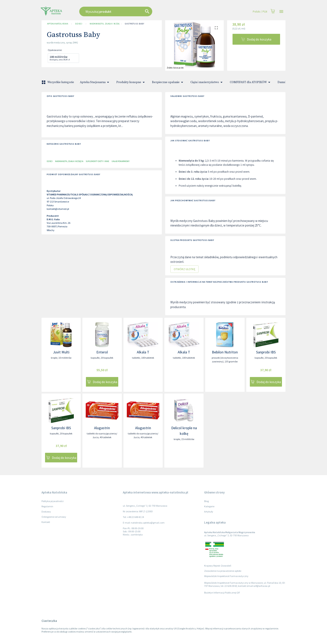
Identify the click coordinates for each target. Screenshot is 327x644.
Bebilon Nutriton (225, 352)
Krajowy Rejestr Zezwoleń (218, 566)
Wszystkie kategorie (58, 82)
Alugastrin (102, 428)
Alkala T (143, 352)
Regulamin (47, 506)
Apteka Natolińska (58, 24)
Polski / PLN (260, 12)
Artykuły (209, 512)
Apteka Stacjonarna (95, 82)
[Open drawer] (281, 12)
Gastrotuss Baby (135, 24)
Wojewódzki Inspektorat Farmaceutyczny (226, 576)
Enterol (102, 352)
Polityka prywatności (53, 501)
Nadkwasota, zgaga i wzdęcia (104, 24)
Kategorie (209, 506)
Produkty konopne (131, 82)
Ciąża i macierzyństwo (207, 82)
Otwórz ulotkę (184, 269)
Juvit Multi (61, 352)
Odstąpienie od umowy (54, 517)
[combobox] (137, 11)
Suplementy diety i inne (97, 161)
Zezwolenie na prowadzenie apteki (223, 571)
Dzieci (79, 24)
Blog (206, 501)
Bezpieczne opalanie (168, 82)
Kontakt (46, 522)
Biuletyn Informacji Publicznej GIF (222, 593)
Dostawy (46, 512)
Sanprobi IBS (266, 352)
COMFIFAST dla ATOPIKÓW (251, 82)
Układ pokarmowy (121, 161)
